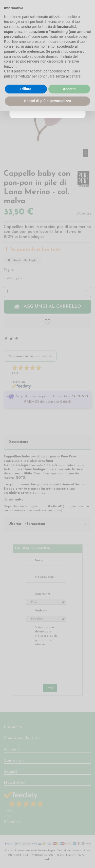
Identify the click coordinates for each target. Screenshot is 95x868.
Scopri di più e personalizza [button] (47, 101)
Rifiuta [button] (26, 89)
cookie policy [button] (77, 36)
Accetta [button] (69, 89)
